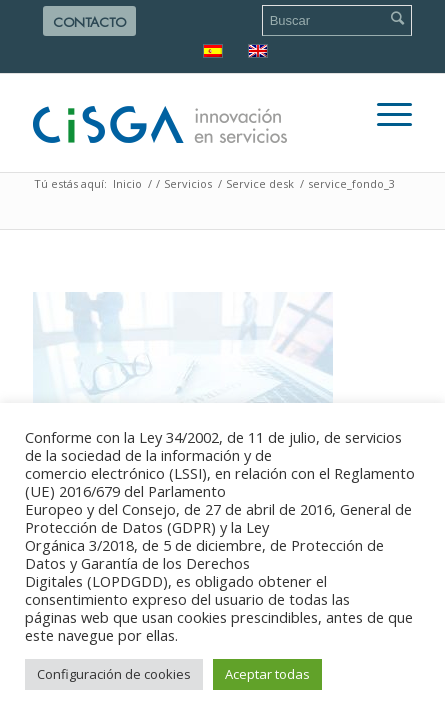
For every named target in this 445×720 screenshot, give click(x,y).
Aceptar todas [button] (267, 674)
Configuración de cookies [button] (114, 674)
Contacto (89, 22)
